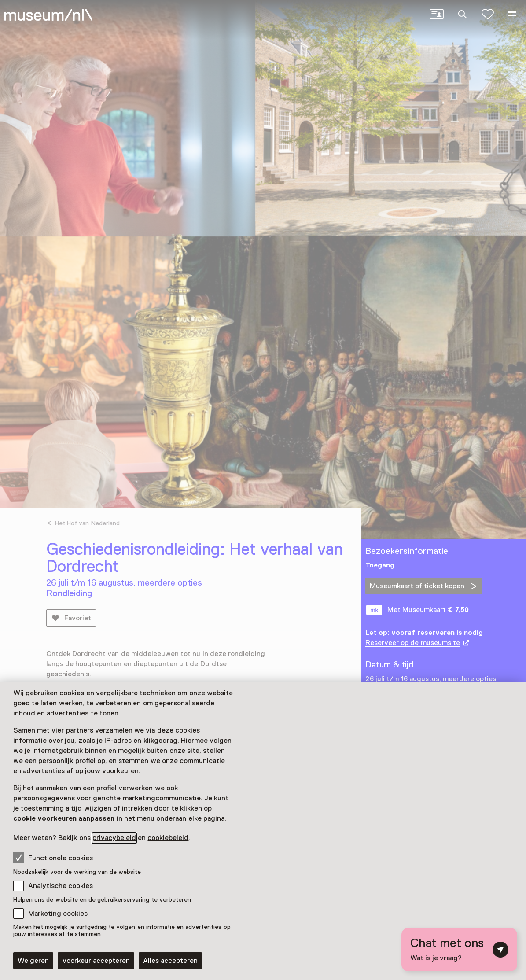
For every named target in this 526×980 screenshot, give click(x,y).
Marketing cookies (58, 914)
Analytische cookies (61, 886)
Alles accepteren (170, 961)
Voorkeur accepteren (96, 961)
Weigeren (33, 961)
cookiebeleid (168, 838)
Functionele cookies (53, 858)
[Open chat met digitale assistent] (459, 950)
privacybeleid (114, 838)
